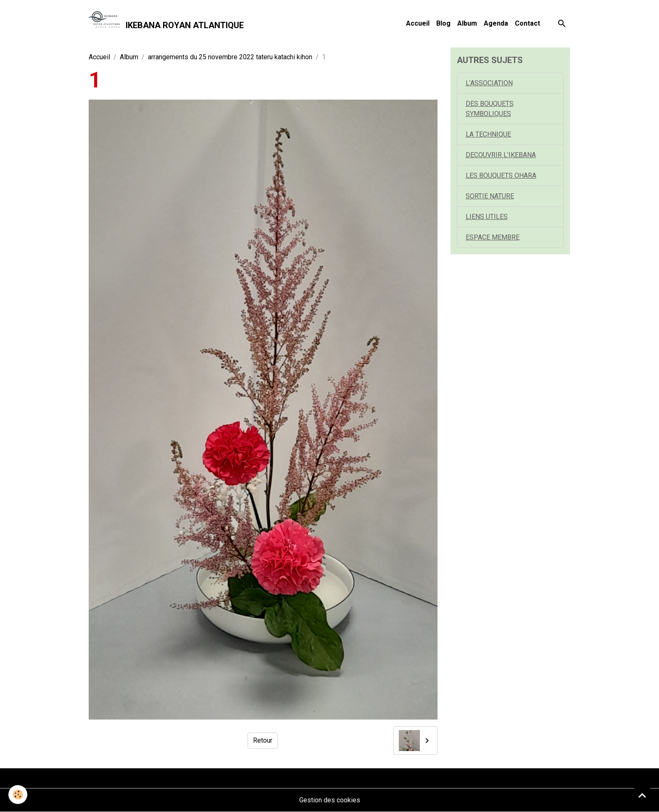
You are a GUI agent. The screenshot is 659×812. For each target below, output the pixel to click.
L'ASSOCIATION (489, 83)
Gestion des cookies (330, 800)
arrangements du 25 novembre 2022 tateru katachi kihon (230, 57)
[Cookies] (18, 795)
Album (467, 23)
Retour (263, 740)
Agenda (496, 23)
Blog (443, 23)
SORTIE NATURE (490, 196)
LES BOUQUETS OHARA (501, 175)
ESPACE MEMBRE (493, 237)
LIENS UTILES (487, 217)
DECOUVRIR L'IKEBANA (501, 155)
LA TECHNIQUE (488, 134)
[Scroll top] (642, 795)
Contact (527, 23)
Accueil (418, 23)
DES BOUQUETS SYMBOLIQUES (490, 109)
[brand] (166, 24)
